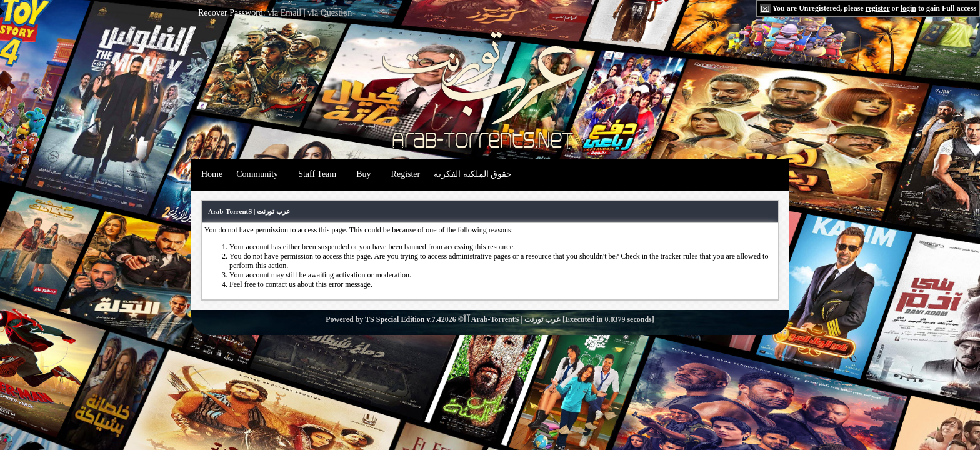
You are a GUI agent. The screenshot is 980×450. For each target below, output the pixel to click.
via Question (330, 13)
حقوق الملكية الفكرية (473, 174)
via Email (284, 13)
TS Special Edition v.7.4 (403, 319)
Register (406, 174)
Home (212, 174)
